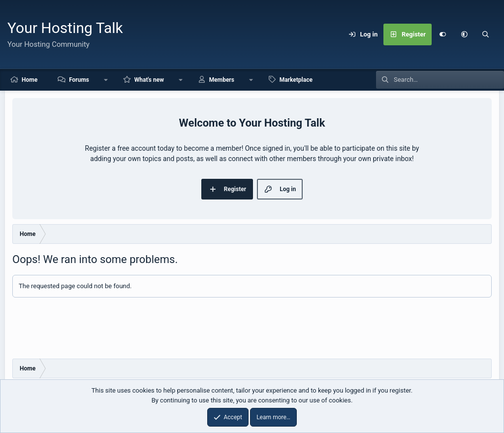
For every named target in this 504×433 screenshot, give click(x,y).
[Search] (486, 34)
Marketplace (296, 80)
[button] (464, 34)
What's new (149, 80)
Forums (79, 80)
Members (222, 80)
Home (30, 80)
